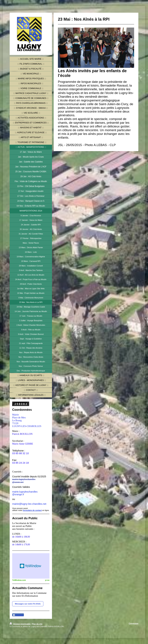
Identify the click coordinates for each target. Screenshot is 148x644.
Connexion (134, 623)
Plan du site (37, 624)
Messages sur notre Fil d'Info (28, 604)
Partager (18, 615)
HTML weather (31, 566)
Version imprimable (20, 624)
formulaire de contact (32, 510)
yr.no (47, 580)
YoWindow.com (19, 580)
